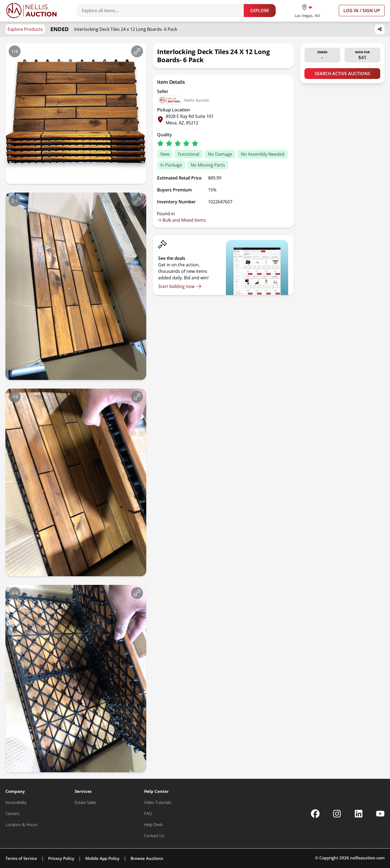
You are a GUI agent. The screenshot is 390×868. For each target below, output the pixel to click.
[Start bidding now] (180, 286)
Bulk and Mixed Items (181, 220)
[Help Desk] (153, 825)
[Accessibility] (16, 802)
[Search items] (163, 11)
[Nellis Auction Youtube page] (380, 814)
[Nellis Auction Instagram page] (337, 814)
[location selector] (307, 10)
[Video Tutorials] (158, 802)
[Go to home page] (31, 11)
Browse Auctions (147, 858)
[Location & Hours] (22, 825)
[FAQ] (148, 814)
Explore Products (25, 29)
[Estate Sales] (85, 802)
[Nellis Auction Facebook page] (315, 814)
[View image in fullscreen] (137, 51)
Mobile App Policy (102, 858)
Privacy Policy (61, 858)
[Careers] (12, 814)
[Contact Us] (154, 836)
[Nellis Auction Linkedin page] (359, 814)
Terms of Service (21, 858)
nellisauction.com (367, 858)
